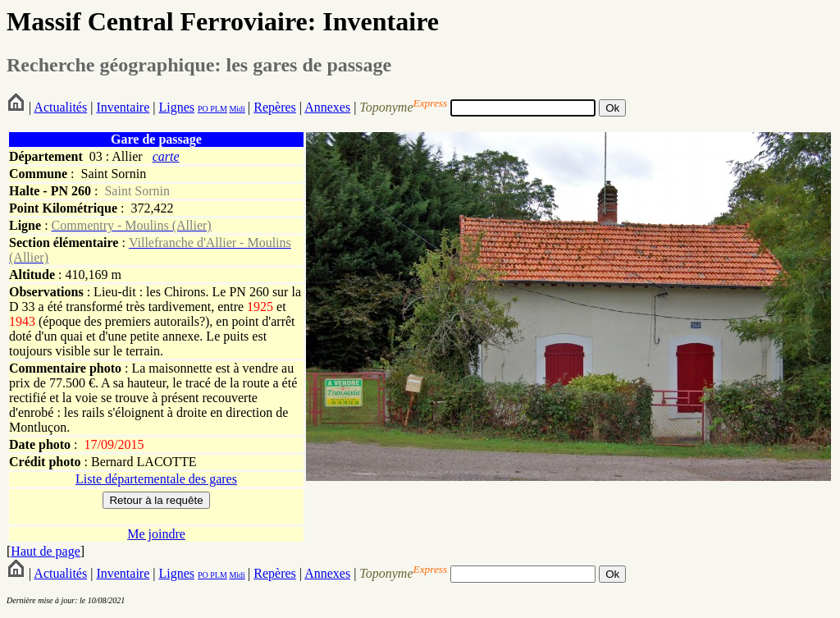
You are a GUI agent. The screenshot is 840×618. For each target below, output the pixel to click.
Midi (237, 109)
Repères (275, 107)
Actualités (60, 107)
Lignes (176, 107)
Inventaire (123, 107)
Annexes (327, 107)
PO (203, 109)
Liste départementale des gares (156, 479)
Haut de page (45, 551)
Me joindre (156, 534)
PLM (218, 109)
